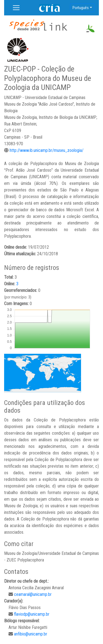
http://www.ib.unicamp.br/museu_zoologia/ (47, 150)
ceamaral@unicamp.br (33, 594)
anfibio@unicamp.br (31, 634)
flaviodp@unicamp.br (32, 614)
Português (81, 8)
